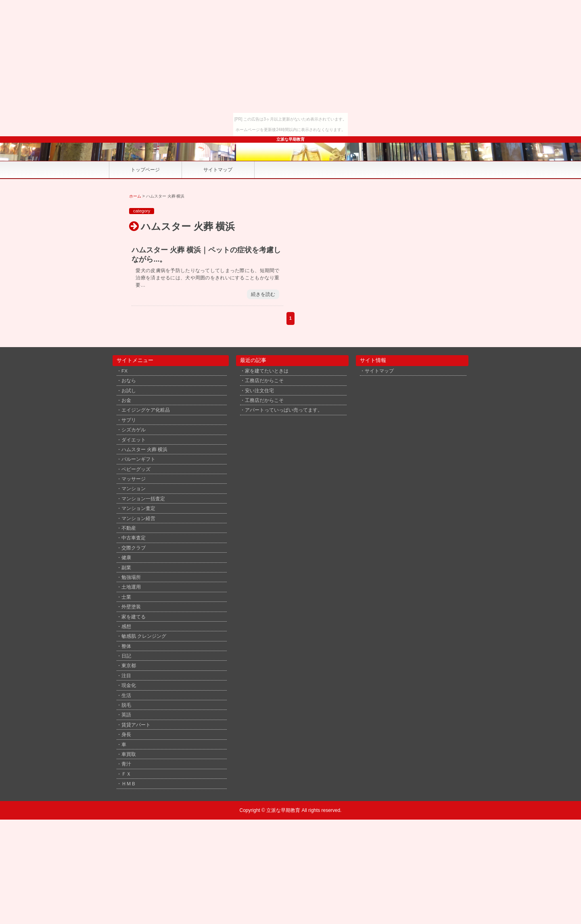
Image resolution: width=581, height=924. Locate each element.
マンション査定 (138, 508)
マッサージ (134, 479)
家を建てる (134, 617)
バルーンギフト (138, 459)
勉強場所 (131, 577)
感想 (126, 626)
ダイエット (134, 440)
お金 (126, 400)
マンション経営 (138, 518)
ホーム (135, 196)
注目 (126, 675)
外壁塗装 (131, 607)
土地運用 (131, 587)
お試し (129, 390)
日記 (126, 656)
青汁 (126, 764)
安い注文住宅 (259, 390)
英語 (126, 715)
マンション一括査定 (143, 498)
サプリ (129, 420)
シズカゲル (134, 430)
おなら (129, 380)
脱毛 (126, 705)
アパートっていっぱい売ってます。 (284, 410)
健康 (126, 557)
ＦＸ (126, 774)
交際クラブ (134, 548)
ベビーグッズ (136, 469)
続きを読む (263, 294)
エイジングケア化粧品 (146, 410)
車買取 (129, 754)
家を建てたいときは (267, 371)
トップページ (145, 170)
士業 (126, 597)
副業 (126, 567)
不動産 (129, 528)
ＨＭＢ (129, 784)
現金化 (129, 685)
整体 (126, 646)
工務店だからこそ (264, 380)
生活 (126, 695)
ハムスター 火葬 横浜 (145, 449)
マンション (134, 488)
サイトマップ (218, 170)
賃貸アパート (136, 725)
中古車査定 (134, 538)
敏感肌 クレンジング (144, 636)
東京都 (129, 665)
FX (124, 371)
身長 (126, 734)
